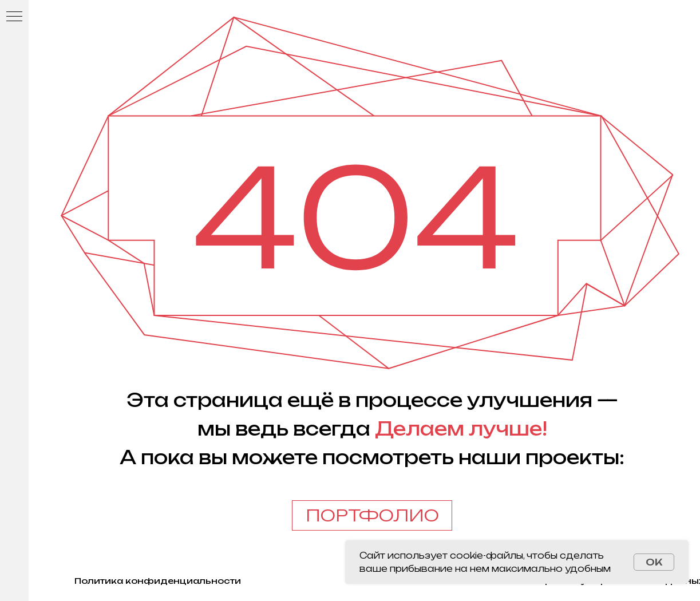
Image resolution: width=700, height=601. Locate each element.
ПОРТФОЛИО (372, 515)
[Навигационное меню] (14, 17)
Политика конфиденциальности (158, 581)
